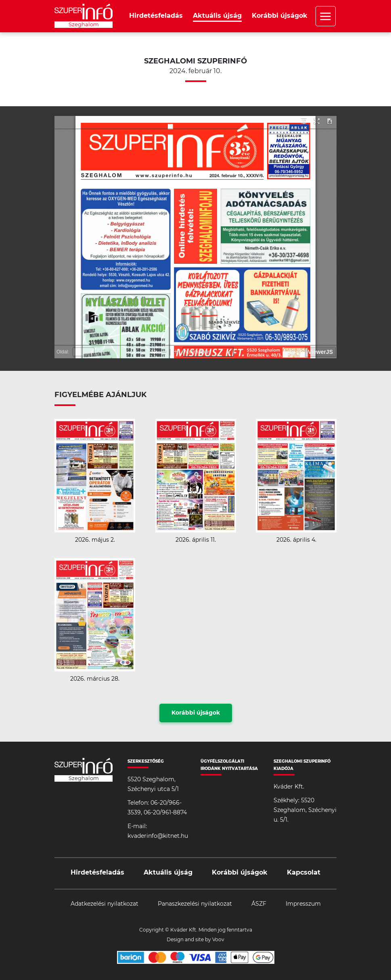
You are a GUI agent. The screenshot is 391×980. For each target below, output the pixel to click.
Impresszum (303, 904)
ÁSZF (259, 904)
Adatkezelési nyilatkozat (105, 904)
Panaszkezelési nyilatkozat (195, 904)
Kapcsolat (304, 873)
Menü (326, 16)
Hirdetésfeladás (156, 16)
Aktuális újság (217, 16)
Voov (218, 940)
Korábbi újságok (280, 16)
